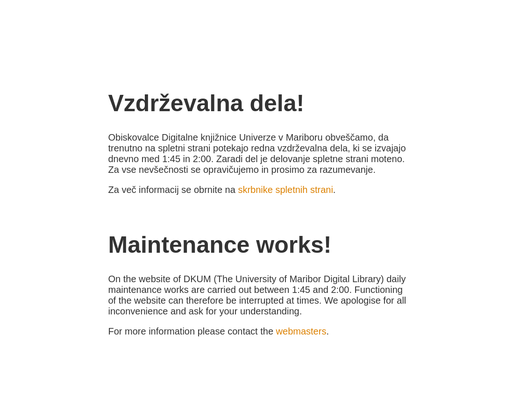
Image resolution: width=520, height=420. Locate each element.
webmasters (301, 331)
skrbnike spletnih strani (285, 190)
